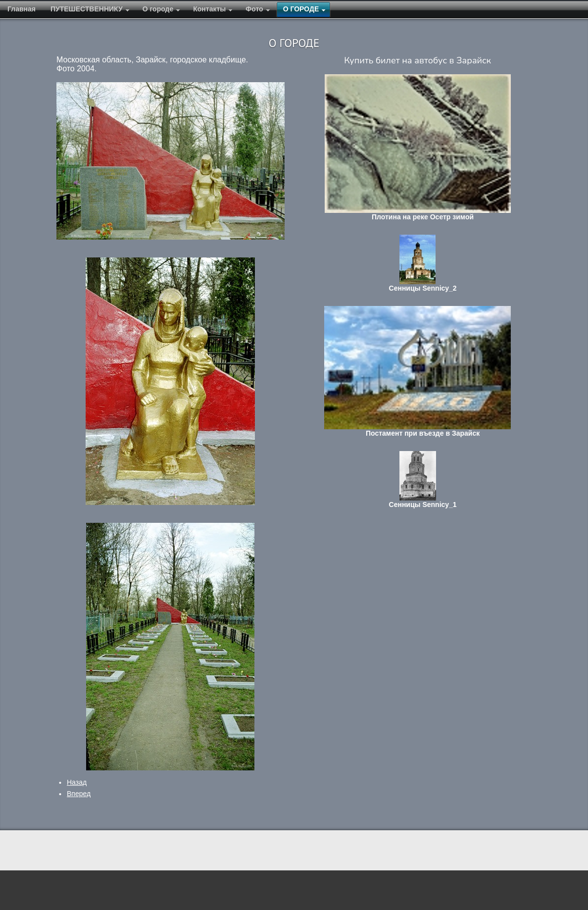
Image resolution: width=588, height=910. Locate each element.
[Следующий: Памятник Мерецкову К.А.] (79, 794)
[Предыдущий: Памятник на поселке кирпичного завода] (77, 782)
